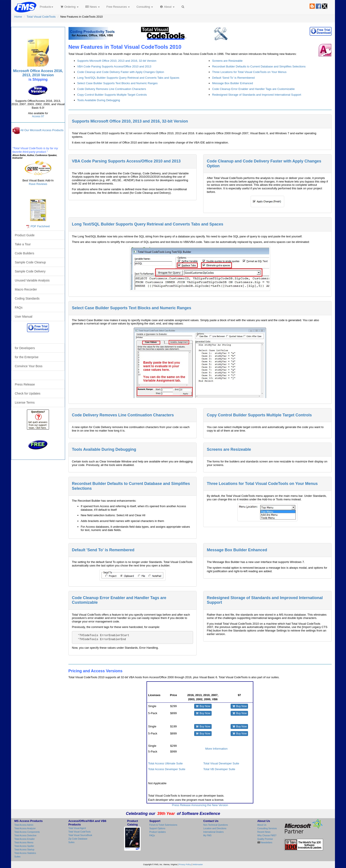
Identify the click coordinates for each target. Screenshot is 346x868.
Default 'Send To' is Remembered (233, 78)
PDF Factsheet (40, 226)
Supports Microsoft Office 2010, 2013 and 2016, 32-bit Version (117, 61)
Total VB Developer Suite (219, 769)
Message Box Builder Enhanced (232, 83)
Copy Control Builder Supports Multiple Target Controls (112, 95)
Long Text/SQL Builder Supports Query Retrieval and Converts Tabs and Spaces (128, 78)
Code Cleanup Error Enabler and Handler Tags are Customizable (253, 89)
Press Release (25, 384)
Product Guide (25, 235)
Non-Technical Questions (215, 825)
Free (118, 7)
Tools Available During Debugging (99, 100)
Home (18, 17)
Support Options (157, 828)
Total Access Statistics (25, 853)
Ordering (69, 7)
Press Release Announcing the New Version (200, 805)
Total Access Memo (24, 843)
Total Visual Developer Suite (221, 763)
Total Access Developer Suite (167, 769)
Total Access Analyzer (25, 828)
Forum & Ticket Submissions (163, 825)
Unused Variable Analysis (32, 280)
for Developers (25, 348)
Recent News (264, 832)
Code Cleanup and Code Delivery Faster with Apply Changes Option (121, 72)
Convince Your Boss (29, 366)
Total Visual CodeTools (41, 17)
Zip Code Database (78, 839)
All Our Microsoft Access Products (42, 130)
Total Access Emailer (24, 839)
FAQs (19, 307)
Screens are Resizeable (227, 61)
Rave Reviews (38, 184)
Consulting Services (267, 828)
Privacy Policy (185, 864)
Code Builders (24, 253)
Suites (17, 857)
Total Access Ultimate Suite (165, 763)
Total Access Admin (24, 825)
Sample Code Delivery (30, 271)
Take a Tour (23, 244)
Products (46, 7)
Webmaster (198, 864)
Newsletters (266, 843)
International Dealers (213, 832)
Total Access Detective (25, 835)
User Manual (24, 317)
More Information (216, 749)
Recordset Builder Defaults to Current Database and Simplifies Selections (259, 66)
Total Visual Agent (77, 828)
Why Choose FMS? (267, 835)
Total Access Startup (24, 850)
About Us (262, 825)
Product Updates (158, 832)
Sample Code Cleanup (30, 262)
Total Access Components (27, 832)
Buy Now (203, 706)
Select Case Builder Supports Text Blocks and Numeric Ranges (118, 83)
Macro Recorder (26, 289)
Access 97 (38, 116)
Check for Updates (28, 393)
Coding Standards (27, 298)
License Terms (25, 402)
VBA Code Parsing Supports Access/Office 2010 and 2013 (114, 66)
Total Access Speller (24, 846)
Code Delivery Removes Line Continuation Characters (112, 89)
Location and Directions (215, 828)
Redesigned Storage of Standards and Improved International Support (257, 95)
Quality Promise (265, 839)
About (167, 7)
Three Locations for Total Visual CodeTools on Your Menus (249, 72)
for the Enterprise (27, 357)
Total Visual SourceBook (80, 835)
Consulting (145, 7)
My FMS (207, 835)
